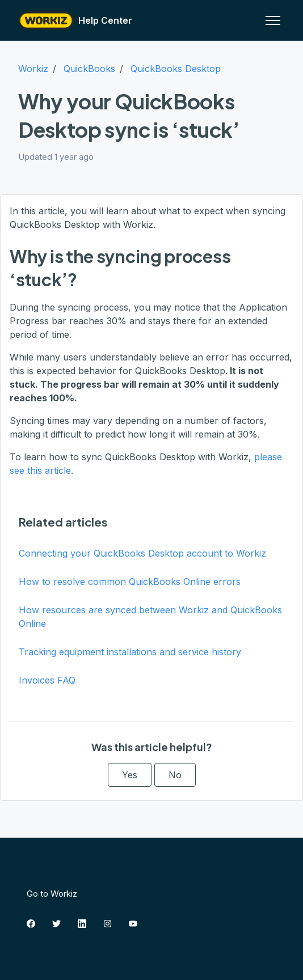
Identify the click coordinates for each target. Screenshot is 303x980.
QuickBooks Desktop (176, 69)
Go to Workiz (52, 894)
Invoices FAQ (47, 680)
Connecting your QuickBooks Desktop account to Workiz (142, 553)
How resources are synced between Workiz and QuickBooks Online (150, 617)
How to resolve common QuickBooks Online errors (130, 582)
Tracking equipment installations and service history (130, 652)
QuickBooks (89, 69)
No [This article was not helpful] (175, 775)
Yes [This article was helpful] (130, 775)
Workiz (33, 69)
